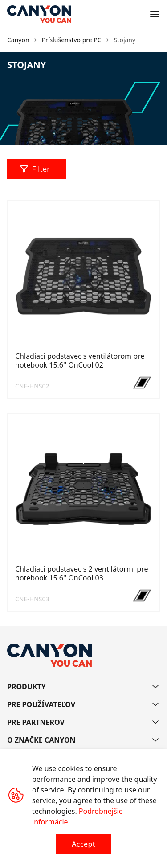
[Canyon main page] (39, 14)
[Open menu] (155, 14)
